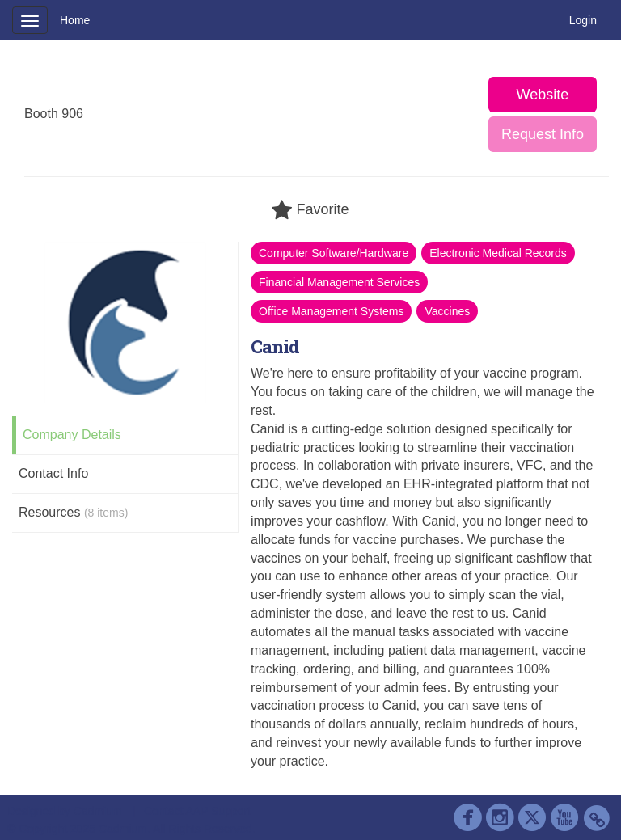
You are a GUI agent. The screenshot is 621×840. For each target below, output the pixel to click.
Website (543, 95)
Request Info (543, 134)
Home (75, 20)
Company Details (72, 435)
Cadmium (98, 811)
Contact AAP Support (197, 811)
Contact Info (53, 473)
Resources (73, 512)
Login (583, 20)
